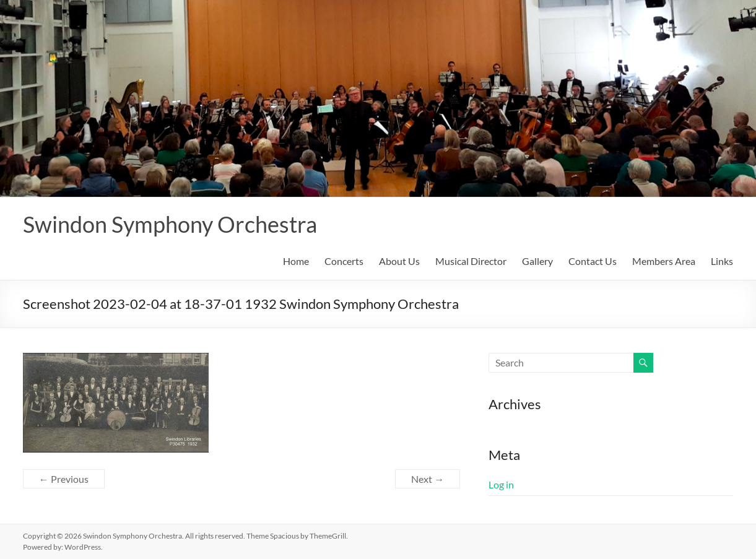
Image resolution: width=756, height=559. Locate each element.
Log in (501, 484)
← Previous (64, 479)
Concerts (344, 261)
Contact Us (593, 261)
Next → (428, 479)
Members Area (664, 261)
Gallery (537, 261)
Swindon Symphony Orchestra (170, 224)
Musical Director (471, 261)
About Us (399, 261)
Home (296, 261)
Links (722, 261)
